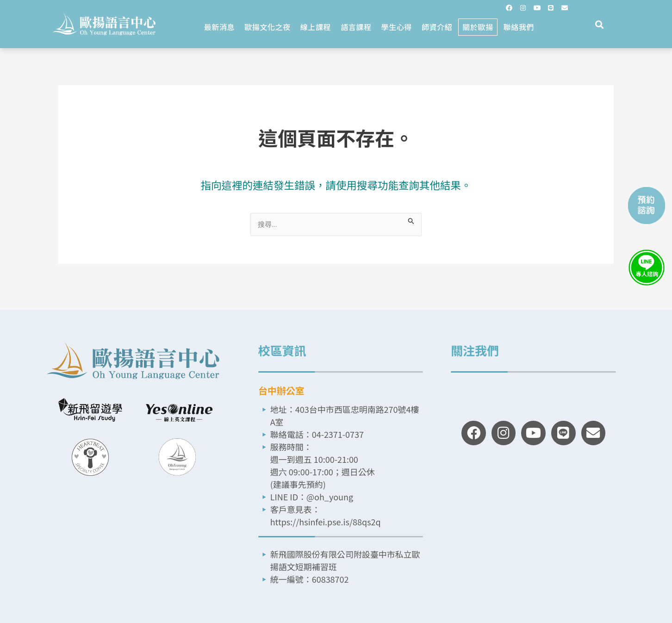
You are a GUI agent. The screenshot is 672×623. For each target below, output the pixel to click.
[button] (600, 25)
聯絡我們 (519, 27)
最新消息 (219, 27)
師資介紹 (437, 27)
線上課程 (316, 27)
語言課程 (356, 27)
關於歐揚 (478, 27)
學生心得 (397, 27)
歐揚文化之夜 (268, 27)
